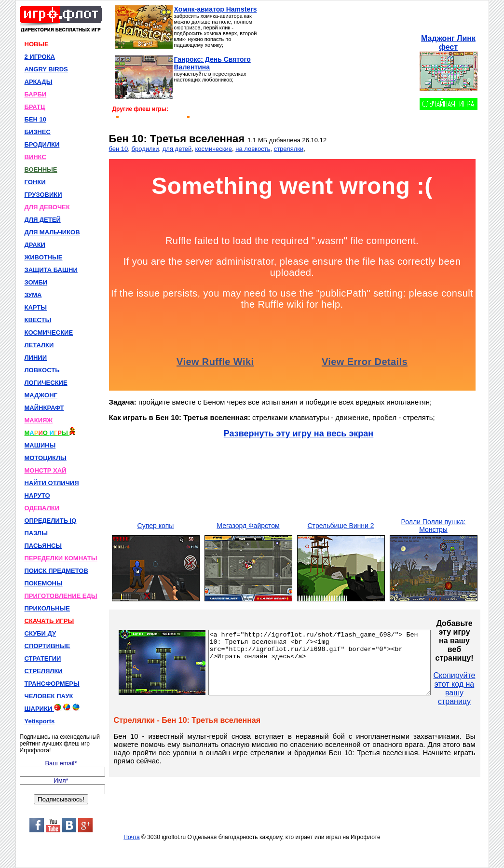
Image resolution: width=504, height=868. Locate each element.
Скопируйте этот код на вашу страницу (481, 688)
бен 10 (119, 149)
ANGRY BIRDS (46, 69)
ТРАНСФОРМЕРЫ (52, 684)
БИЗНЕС (38, 132)
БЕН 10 (35, 119)
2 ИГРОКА (40, 57)
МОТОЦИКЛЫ (46, 458)
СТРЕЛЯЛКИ (44, 671)
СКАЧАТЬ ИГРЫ (49, 621)
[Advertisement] (338, 66)
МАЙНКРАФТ (44, 408)
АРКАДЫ (39, 82)
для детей (177, 149)
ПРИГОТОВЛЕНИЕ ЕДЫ (61, 596)
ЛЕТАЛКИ (39, 345)
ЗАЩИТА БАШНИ (51, 270)
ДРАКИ (35, 245)
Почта (131, 837)
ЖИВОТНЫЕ (44, 257)
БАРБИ (36, 94)
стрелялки (289, 149)
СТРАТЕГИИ (43, 658)
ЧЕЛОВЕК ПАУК (49, 696)
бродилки (145, 149)
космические (214, 149)
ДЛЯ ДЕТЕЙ (43, 220)
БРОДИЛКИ (42, 144)
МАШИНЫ (40, 445)
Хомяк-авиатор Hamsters (216, 9)
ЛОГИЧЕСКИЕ (46, 383)
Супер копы (156, 526)
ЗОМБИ (36, 282)
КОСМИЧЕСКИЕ (49, 332)
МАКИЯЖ (39, 420)
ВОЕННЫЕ (41, 170)
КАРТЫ (36, 307)
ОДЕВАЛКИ (42, 508)
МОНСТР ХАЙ (46, 470)
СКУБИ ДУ (41, 633)
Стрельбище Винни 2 (341, 526)
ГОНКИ (35, 182)
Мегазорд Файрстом (248, 526)
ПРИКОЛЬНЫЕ (47, 608)
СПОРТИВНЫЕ (48, 646)
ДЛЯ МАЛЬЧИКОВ (52, 232)
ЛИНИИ (36, 358)
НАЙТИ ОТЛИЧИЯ (52, 483)
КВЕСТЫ (38, 320)
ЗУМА (33, 295)
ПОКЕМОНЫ (44, 583)
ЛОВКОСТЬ (42, 370)
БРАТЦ (35, 107)
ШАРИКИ (52, 708)
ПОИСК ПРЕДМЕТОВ (56, 571)
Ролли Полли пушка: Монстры (434, 526)
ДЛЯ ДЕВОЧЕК (47, 207)
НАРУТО (37, 495)
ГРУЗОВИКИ (43, 195)
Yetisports (40, 721)
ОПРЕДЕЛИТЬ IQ (51, 521)
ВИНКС (35, 157)
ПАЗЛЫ (36, 533)
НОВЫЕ (37, 44)
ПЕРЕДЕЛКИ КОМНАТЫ (61, 558)
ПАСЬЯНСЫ (43, 546)
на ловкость (253, 149)
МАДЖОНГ (41, 395)
